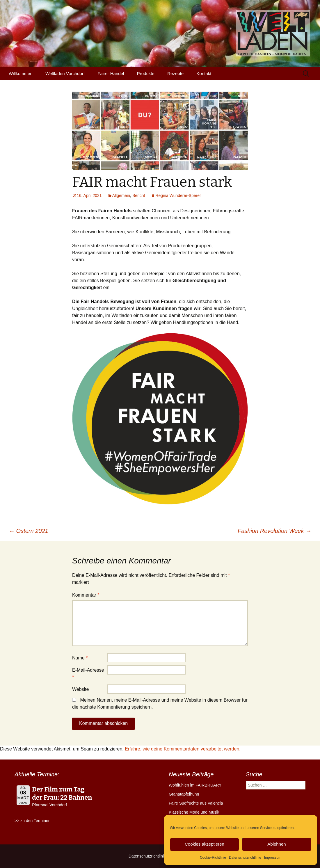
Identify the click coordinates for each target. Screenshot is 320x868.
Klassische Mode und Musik (194, 812)
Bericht (139, 195)
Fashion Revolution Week (274, 531)
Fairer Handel (111, 73)
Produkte (146, 73)
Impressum (273, 858)
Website (81, 689)
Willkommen (21, 73)
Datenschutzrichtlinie (245, 858)
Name (80, 658)
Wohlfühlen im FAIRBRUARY (195, 785)
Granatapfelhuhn (184, 794)
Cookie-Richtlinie (213, 858)
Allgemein (121, 195)
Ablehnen (277, 844)
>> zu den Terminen (33, 821)
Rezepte (175, 73)
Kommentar (86, 595)
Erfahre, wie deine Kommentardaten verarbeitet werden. (183, 749)
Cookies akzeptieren (205, 844)
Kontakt (204, 73)
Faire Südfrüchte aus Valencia (196, 803)
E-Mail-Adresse (88, 674)
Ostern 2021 (29, 531)
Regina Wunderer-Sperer (178, 195)
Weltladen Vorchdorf (65, 73)
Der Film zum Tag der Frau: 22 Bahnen (62, 794)
